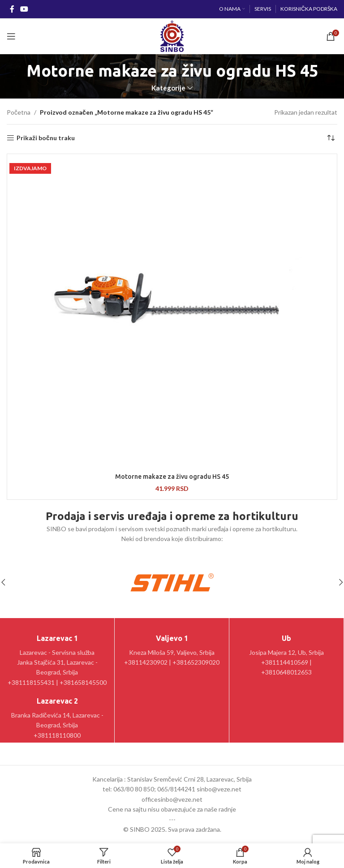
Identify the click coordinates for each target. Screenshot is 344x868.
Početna (19, 112)
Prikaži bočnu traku (46, 138)
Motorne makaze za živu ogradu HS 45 (172, 477)
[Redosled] (331, 138)
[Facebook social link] (12, 9)
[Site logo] (172, 36)
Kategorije (168, 88)
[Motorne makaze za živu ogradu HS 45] (172, 312)
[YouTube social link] (24, 9)
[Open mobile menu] (11, 36)
